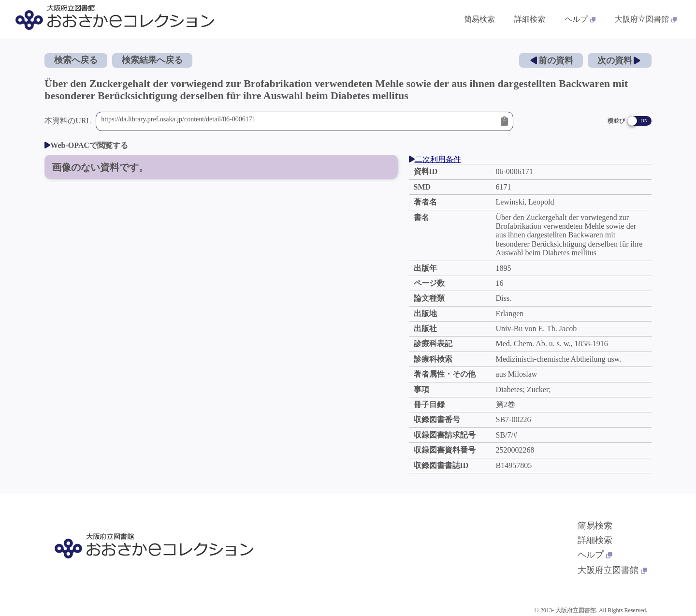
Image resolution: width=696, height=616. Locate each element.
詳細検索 (595, 540)
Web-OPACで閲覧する (86, 145)
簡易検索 (595, 526)
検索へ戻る (76, 60)
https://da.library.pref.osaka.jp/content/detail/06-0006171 (298, 121)
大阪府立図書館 (612, 570)
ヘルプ (595, 555)
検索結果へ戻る (152, 60)
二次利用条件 (435, 159)
